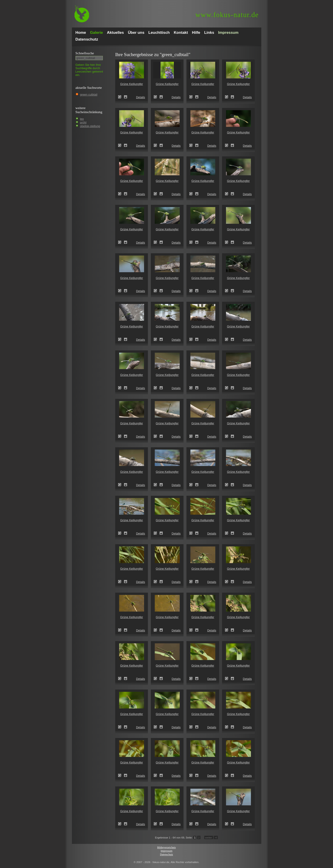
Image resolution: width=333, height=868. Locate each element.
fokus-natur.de (227, 15)
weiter (209, 837)
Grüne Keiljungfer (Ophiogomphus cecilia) (121, 97)
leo (82, 119)
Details (140, 97)
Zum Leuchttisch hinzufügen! (126, 97)
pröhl (83, 122)
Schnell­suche (85, 53)
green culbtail (89, 95)
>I (216, 837)
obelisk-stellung (90, 126)
